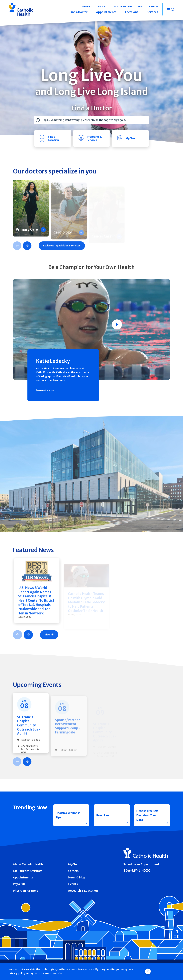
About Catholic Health (28, 864)
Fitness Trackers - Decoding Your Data (148, 815)
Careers (73, 871)
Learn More (43, 390)
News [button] (141, 6)
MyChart (74, 864)
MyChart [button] (87, 6)
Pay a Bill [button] (103, 6)
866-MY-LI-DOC (137, 871)
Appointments (23, 877)
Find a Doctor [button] (79, 12)
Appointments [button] (106, 12)
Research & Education (83, 891)
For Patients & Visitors (28, 871)
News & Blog (77, 877)
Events (73, 884)
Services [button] (152, 12)
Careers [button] (154, 6)
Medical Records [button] (123, 6)
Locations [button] (132, 12)
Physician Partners (26, 891)
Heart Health (105, 815)
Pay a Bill (19, 884)
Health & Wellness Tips (68, 815)
